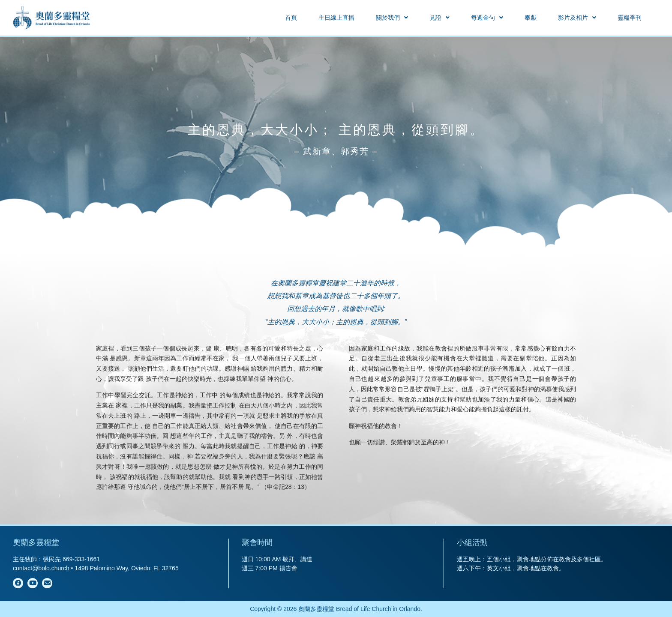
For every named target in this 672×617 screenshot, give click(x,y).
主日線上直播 (336, 18)
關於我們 (392, 18)
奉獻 (531, 18)
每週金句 (487, 18)
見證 (439, 18)
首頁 (291, 18)
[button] (392, 18)
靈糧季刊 (630, 18)
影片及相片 (577, 18)
